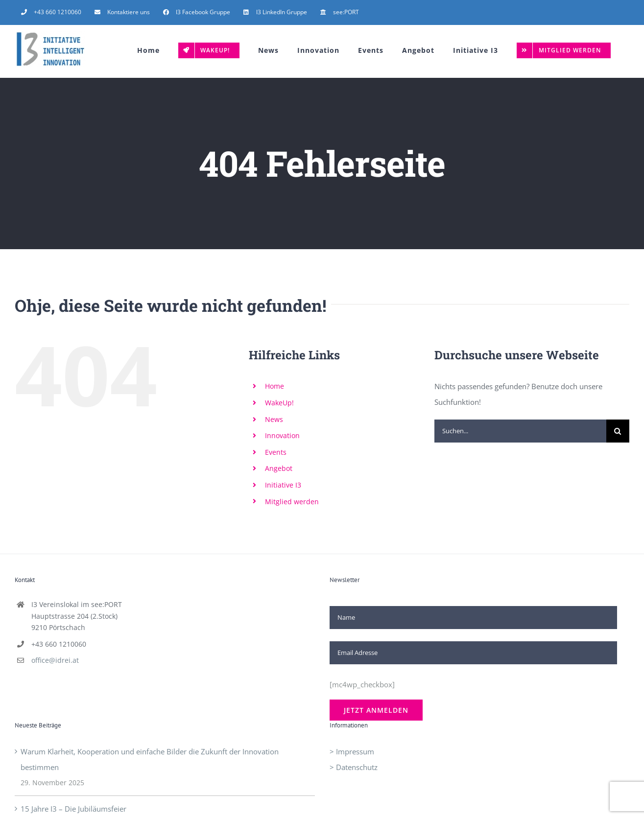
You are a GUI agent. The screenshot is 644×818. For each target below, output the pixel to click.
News (274, 419)
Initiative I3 (283, 485)
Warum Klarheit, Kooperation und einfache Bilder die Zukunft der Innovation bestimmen (150, 759)
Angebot (279, 468)
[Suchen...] (520, 431)
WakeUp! (279, 403)
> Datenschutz (354, 767)
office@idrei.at (55, 660)
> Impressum (352, 751)
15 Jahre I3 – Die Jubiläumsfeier (73, 809)
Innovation (282, 435)
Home (274, 386)
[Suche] (618, 431)
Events (276, 452)
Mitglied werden (292, 502)
